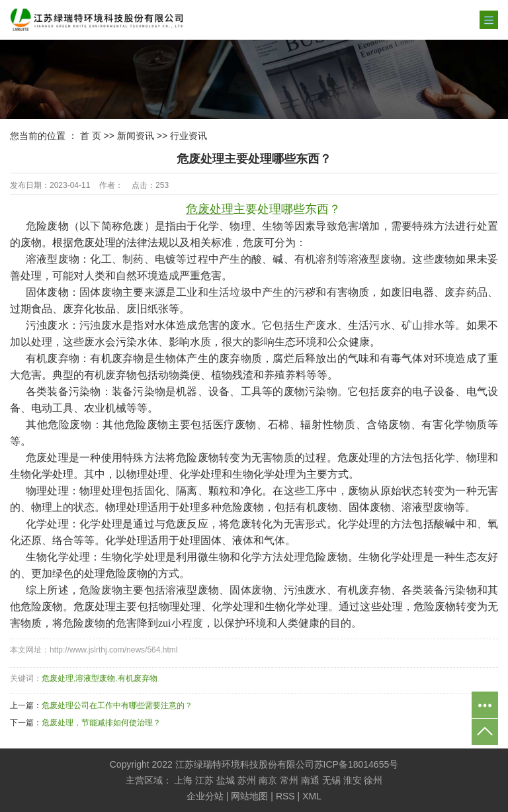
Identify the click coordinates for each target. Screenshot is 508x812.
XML (312, 796)
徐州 (373, 780)
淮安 (353, 780)
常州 (289, 780)
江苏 (204, 780)
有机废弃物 (138, 678)
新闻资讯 (136, 136)
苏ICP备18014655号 (357, 764)
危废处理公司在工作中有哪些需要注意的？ (117, 705)
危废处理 (58, 678)
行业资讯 (189, 136)
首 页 (91, 136)
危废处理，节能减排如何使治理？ (101, 723)
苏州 (247, 780)
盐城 (226, 780)
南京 (268, 780)
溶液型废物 (95, 678)
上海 (183, 780)
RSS (285, 796)
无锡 (331, 780)
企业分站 (205, 796)
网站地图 (249, 796)
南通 (310, 780)
